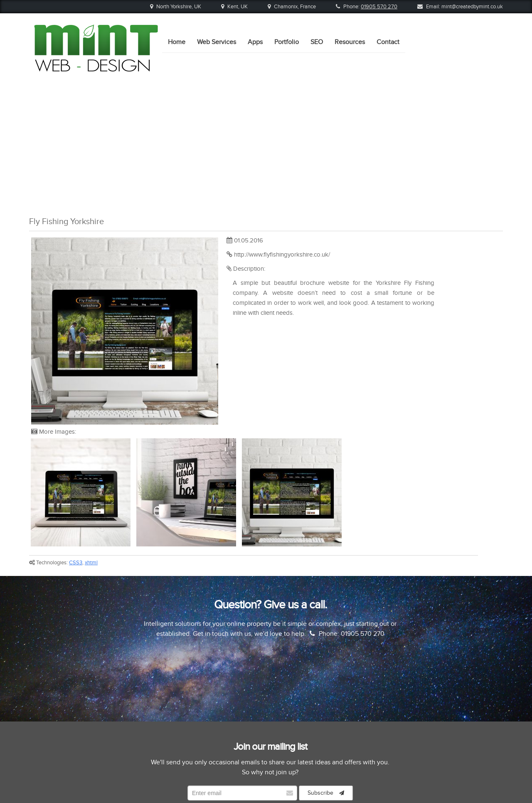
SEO (317, 63)
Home (177, 63)
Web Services (217, 63)
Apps (255, 63)
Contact (388, 63)
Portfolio (287, 63)
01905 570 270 (379, 7)
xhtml (91, 443)
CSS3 (76, 443)
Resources (350, 63)
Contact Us (368, 746)
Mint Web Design (275, 784)
